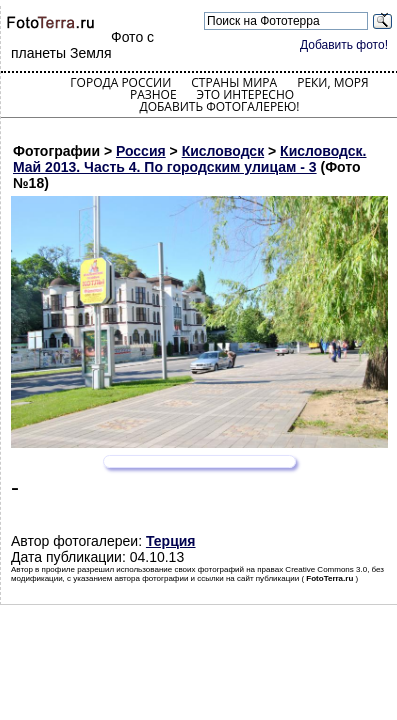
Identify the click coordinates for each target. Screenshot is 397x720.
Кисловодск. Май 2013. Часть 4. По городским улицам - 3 (189, 159)
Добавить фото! (344, 45)
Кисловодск (223, 151)
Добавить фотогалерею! (219, 106)
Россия (141, 151)
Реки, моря (332, 82)
